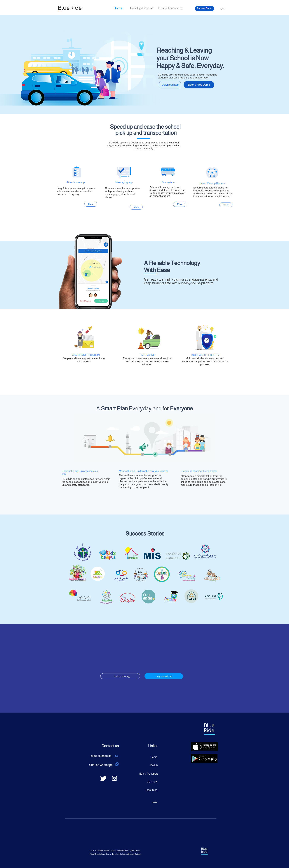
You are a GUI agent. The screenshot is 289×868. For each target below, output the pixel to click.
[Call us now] (120, 676)
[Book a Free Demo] (199, 85)
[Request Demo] (204, 8)
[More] (91, 204)
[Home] (118, 8)
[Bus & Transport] (170, 8)
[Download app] (170, 85)
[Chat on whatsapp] (101, 765)
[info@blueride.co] (101, 756)
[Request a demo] (164, 676)
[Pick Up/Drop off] (142, 8)
